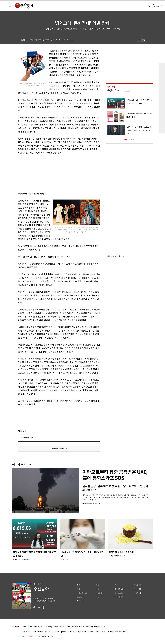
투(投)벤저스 (115, 90)
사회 (79, 589)
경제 (98, 585)
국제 (98, 589)
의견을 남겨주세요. (28, 438)
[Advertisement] (53, 173)
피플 (98, 597)
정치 (79, 585)
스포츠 (80, 597)
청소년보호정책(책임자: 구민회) (93, 627)
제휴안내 (48, 627)
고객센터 (55, 627)
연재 (117, 585)
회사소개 (23, 627)
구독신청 (137, 589)
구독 (128, 90)
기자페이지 (119, 597)
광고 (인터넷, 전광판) (35, 627)
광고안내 (137, 593)
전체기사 (80, 601)
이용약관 (63, 627)
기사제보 (137, 585)
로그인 (159, 6)
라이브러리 (119, 593)
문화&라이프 (82, 593)
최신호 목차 (119, 589)
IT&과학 (99, 593)
